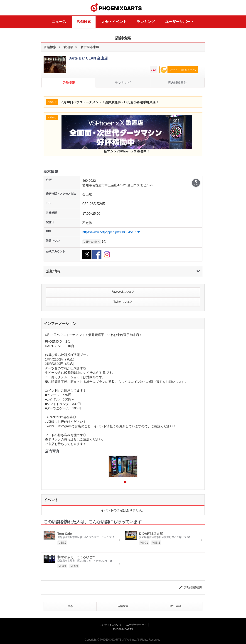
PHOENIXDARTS (116, 8)
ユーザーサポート (180, 22)
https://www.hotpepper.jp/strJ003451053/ (111, 232)
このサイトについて (111, 625)
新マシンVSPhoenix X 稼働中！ (127, 134)
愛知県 (68, 47)
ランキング (146, 22)
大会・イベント (114, 22)
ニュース (59, 22)
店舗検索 (84, 22)
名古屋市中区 (90, 47)
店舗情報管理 (191, 588)
